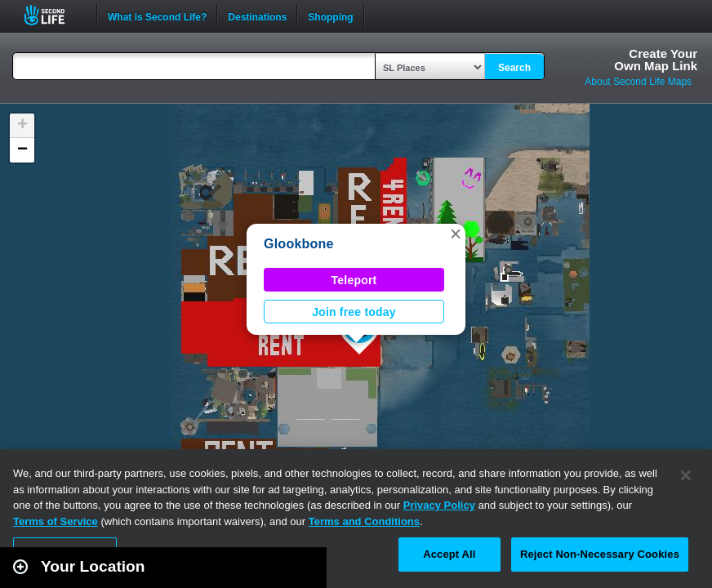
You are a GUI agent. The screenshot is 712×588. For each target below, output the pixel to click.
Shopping (330, 16)
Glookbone (299, 244)
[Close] (686, 475)
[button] (456, 234)
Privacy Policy (439, 505)
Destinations (257, 16)
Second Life (53, 15)
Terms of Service (56, 521)
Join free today (354, 312)
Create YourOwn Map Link (656, 60)
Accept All (449, 554)
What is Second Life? (157, 16)
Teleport (354, 280)
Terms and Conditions (364, 521)
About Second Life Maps (638, 82)
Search (514, 68)
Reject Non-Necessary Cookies (600, 554)
